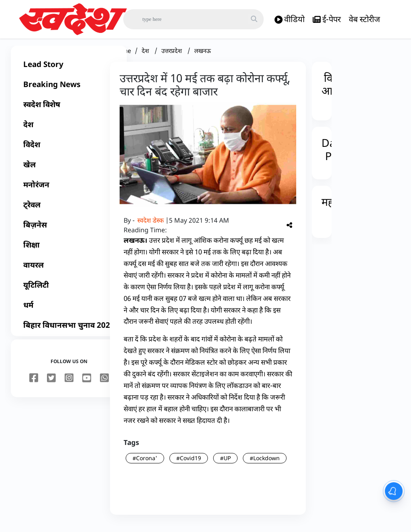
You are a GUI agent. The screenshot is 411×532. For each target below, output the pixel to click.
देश (146, 57)
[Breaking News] (69, 91)
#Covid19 (189, 464)
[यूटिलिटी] (69, 291)
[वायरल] (69, 271)
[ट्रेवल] (69, 211)
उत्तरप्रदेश (172, 57)
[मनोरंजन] (69, 191)
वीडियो (290, 19)
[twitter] (51, 385)
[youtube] (87, 385)
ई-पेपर (327, 19)
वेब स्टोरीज (364, 19)
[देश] (69, 131)
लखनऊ (202, 57)
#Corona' (145, 464)
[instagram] (69, 385)
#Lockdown (265, 464)
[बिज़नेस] (69, 231)
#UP (225, 464)
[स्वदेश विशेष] (69, 111)
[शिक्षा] (69, 251)
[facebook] (34, 385)
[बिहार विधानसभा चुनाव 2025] (69, 331)
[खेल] (69, 171)
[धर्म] (69, 311)
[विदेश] (69, 151)
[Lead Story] (69, 71)
